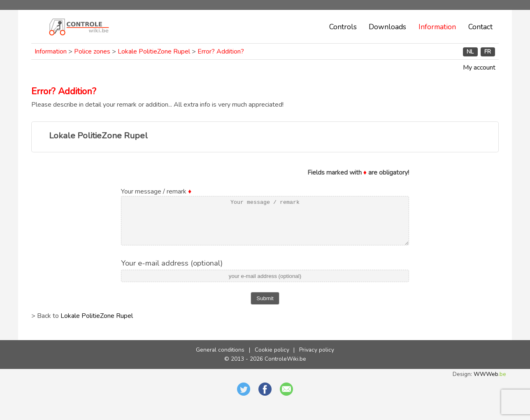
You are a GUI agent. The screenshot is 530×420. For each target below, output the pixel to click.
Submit (265, 307)
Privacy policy (317, 358)
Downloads (387, 27)
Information (437, 27)
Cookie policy (272, 358)
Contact (480, 27)
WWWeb (490, 383)
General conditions (220, 358)
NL (470, 52)
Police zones (92, 51)
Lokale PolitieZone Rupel (154, 51)
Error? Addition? (221, 51)
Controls (343, 27)
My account (479, 68)
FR (488, 52)
